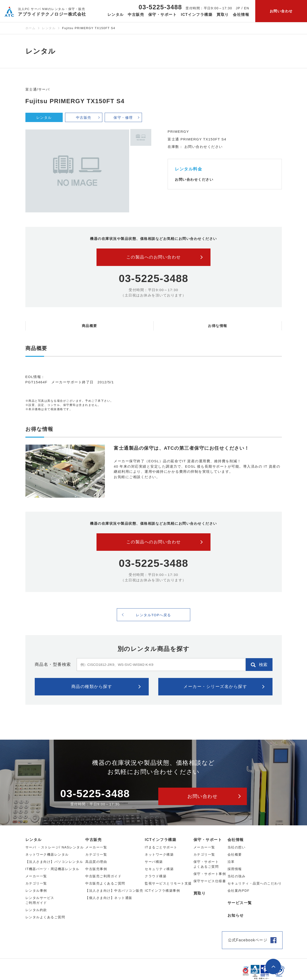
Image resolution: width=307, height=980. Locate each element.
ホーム (31, 28)
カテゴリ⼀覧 (36, 883)
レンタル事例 (36, 891)
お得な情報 (218, 326)
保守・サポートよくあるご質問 (206, 864)
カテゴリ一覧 (204, 854)
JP (238, 8)
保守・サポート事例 (210, 874)
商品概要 (90, 326)
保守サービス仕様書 (210, 881)
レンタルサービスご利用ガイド (40, 900)
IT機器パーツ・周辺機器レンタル (52, 869)
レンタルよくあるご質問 (45, 917)
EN (247, 8)
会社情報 (236, 840)
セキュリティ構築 (159, 869)
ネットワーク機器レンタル (47, 854)
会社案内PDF (239, 891)
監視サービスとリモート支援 (168, 883)
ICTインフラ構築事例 (162, 891)
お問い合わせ (281, 11)
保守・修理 (123, 117)
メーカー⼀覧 (36, 876)
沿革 (231, 862)
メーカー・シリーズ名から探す (215, 687)
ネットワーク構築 (159, 854)
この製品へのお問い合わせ (154, 257)
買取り (223, 15)
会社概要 (235, 854)
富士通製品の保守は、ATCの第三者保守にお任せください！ (182, 448)
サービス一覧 (240, 903)
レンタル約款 (36, 910)
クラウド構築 (156, 876)
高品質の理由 (96, 862)
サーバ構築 (154, 862)
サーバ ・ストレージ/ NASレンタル (55, 847)
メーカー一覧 (204, 847)
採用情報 (235, 869)
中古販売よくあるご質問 (105, 883)
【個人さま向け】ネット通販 (109, 898)
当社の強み (237, 876)
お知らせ (236, 915)
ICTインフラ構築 (160, 840)
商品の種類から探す (92, 687)
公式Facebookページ (248, 940)
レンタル (49, 28)
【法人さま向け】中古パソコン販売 (114, 891)
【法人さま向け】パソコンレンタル (54, 862)
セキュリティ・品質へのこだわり (255, 883)
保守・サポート (208, 840)
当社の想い (237, 847)
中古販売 (84, 117)
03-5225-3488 (160, 7)
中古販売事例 (96, 869)
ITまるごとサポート (161, 847)
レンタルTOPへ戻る (153, 615)
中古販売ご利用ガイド (103, 876)
